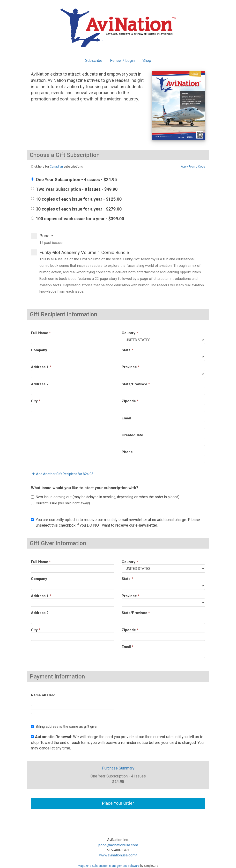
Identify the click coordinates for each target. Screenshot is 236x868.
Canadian (56, 166)
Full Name (41, 333)
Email (126, 418)
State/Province (136, 384)
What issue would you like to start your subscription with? (85, 488)
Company (39, 350)
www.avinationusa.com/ (118, 855)
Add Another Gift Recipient (62, 474)
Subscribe (94, 60)
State (127, 350)
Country (130, 333)
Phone (127, 452)
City (36, 401)
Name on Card (43, 695)
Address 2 (40, 384)
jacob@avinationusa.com (118, 845)
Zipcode (130, 401)
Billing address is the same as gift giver (64, 727)
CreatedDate (132, 435)
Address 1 (41, 367)
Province (131, 367)
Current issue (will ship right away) (60, 503)
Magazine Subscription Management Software (109, 866)
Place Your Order (118, 803)
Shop (147, 60)
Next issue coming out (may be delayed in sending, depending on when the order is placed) (105, 497)
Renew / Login (122, 60)
